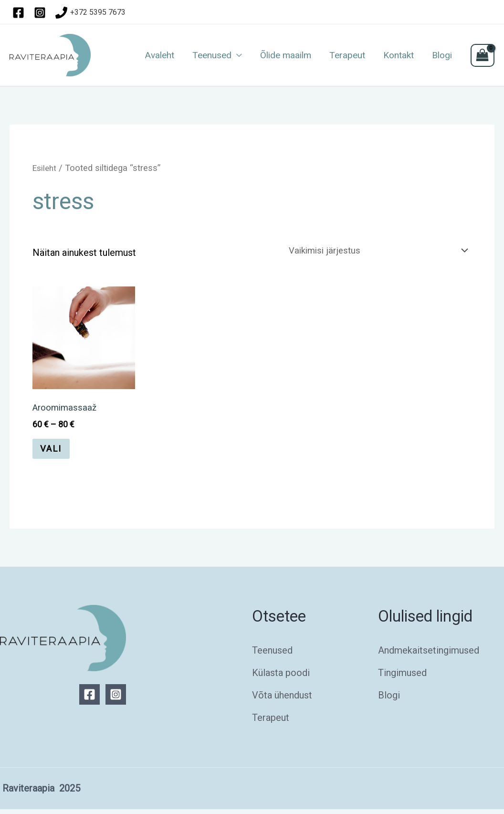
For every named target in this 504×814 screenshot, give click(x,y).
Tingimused (402, 677)
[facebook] (20, 13)
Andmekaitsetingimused (429, 655)
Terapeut (347, 55)
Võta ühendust (282, 700)
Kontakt (399, 55)
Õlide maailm (286, 55)
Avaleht (160, 55)
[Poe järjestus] (371, 252)
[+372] (91, 13)
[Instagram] (116, 699)
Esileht (46, 168)
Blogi (442, 55)
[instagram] (42, 13)
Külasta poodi (281, 677)
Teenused (212, 55)
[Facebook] (89, 699)
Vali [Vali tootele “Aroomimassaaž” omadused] (54, 453)
